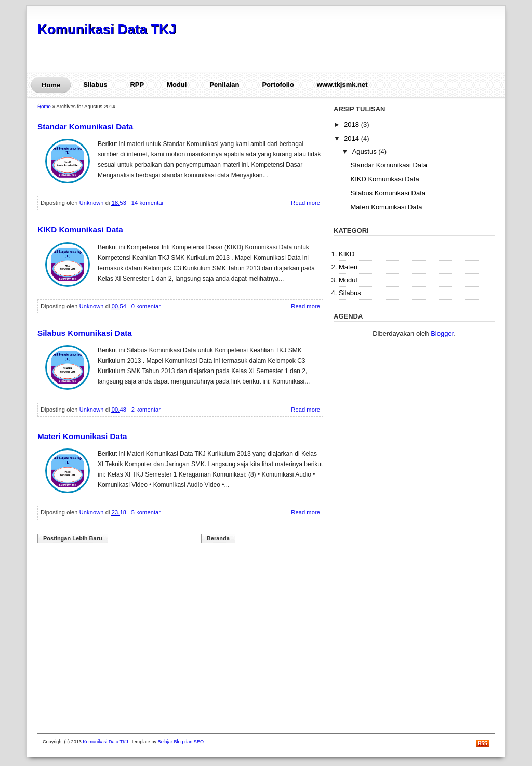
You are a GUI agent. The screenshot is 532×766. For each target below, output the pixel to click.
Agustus (365, 151)
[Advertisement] (375, 42)
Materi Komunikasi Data (82, 436)
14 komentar (148, 203)
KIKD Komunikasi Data (80, 229)
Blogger (442, 333)
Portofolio (278, 84)
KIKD (347, 254)
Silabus (95, 84)
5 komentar (146, 512)
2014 (353, 138)
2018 (353, 124)
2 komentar (146, 410)
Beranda (218, 538)
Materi (348, 267)
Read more (305, 203)
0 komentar (146, 306)
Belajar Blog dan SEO (181, 742)
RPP (137, 84)
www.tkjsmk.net (342, 84)
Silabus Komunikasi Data (85, 333)
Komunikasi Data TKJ (107, 29)
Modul (177, 84)
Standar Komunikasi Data (85, 127)
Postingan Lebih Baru (73, 538)
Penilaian (224, 84)
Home (51, 85)
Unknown (92, 203)
